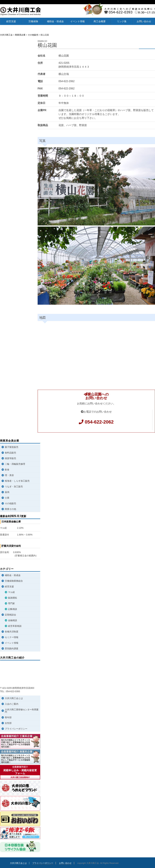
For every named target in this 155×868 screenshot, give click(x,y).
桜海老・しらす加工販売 (17, 481)
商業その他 (10, 509)
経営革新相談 (15, 626)
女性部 (8, 723)
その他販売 (10, 503)
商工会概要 (100, 21)
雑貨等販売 (10, 458)
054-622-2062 (99, 422)
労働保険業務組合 (14, 581)
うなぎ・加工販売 (14, 486)
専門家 (11, 603)
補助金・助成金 (55, 21)
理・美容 (9, 475)
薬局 (7, 492)
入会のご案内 (12, 704)
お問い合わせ (144, 21)
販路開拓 (13, 598)
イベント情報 (77, 21)
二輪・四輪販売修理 (15, 464)
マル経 (11, 592)
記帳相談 (13, 609)
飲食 (7, 470)
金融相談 (13, 620)
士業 (7, 498)
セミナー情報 (12, 637)
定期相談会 (10, 615)
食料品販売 (10, 453)
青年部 (8, 717)
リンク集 (122, 21)
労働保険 (33, 21)
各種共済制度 (12, 632)
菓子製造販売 (12, 447)
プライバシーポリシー (16, 729)
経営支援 (11, 21)
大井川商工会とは (14, 698)
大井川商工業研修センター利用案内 (22, 711)
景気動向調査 (12, 649)
